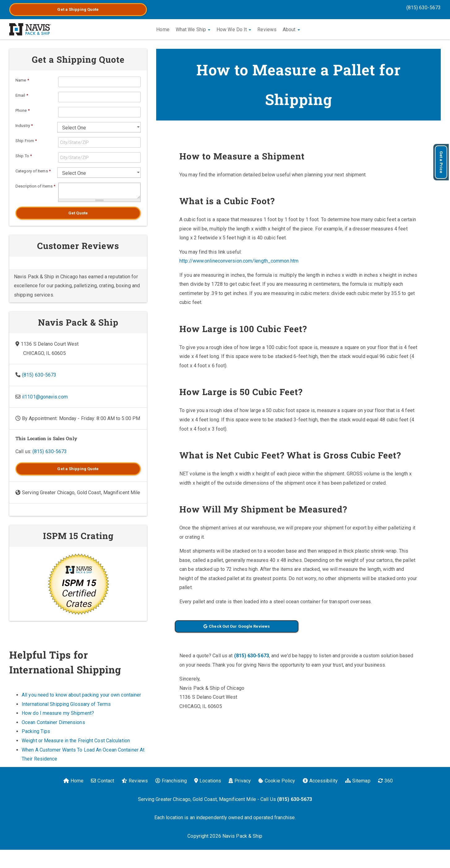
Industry (24, 126)
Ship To (24, 156)
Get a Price (441, 162)
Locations (208, 781)
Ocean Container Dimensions (53, 722)
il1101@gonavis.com (45, 397)
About (291, 29)
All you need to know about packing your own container (81, 695)
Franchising (171, 781)
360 (385, 781)
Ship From (26, 141)
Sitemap (358, 781)
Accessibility (320, 781)
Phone (23, 110)
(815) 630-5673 (424, 8)
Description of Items (35, 186)
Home (163, 29)
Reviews (267, 29)
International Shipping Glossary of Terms (66, 704)
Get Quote (78, 213)
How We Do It (234, 29)
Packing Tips (36, 731)
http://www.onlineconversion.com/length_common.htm (239, 261)
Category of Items (33, 171)
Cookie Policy (277, 781)
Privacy (240, 781)
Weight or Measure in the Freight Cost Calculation (76, 741)
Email (22, 95)
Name (22, 80)
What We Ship (193, 29)
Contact (103, 781)
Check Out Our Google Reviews (237, 626)
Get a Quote (78, 9)
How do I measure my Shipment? (58, 713)
